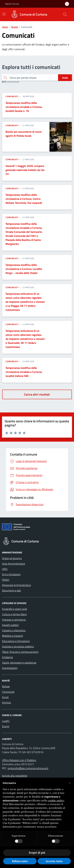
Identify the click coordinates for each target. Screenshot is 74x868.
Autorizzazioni (10, 668)
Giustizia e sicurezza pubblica (18, 646)
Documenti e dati (11, 590)
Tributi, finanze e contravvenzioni (20, 652)
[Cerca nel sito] (65, 14)
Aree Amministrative (14, 564)
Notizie (6, 686)
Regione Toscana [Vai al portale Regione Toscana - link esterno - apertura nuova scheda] (12, 4)
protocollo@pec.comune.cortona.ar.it (28, 768)
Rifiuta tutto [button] (20, 861)
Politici (6, 580)
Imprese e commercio (14, 620)
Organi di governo (12, 558)
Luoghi (6, 721)
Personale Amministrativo (16, 585)
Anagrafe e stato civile (15, 609)
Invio (65, 78)
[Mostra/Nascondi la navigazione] (4, 14)
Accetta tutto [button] (54, 861)
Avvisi (5, 697)
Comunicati (12, 96)
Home (5, 27)
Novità (15, 27)
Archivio (6, 702)
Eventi (6, 726)
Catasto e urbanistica (14, 630)
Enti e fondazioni (11, 574)
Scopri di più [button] (37, 853)
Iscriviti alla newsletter (15, 776)
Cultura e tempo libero (14, 614)
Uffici (5, 569)
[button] (70, 783)
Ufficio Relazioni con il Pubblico (19, 760)
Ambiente (7, 657)
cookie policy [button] (56, 800)
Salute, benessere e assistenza (19, 663)
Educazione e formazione (16, 641)
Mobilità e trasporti (13, 636)
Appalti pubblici (10, 625)
